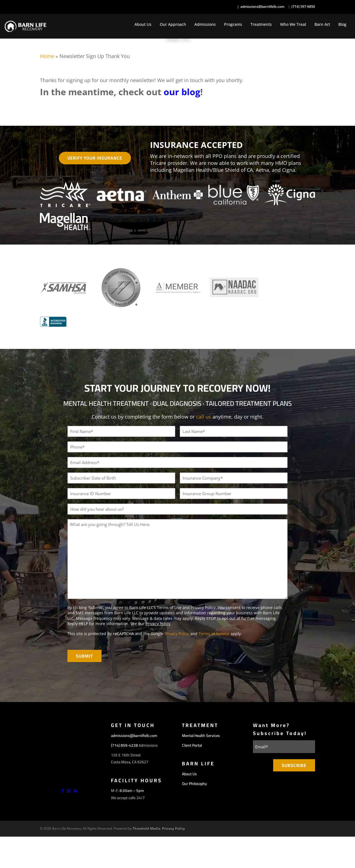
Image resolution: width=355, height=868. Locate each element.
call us (204, 417)
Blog (342, 24)
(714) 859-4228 (124, 745)
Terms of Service (214, 634)
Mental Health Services (201, 736)
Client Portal (192, 745)
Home (47, 56)
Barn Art (322, 24)
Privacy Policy (158, 624)
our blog (182, 92)
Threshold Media (146, 828)
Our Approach (173, 24)
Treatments (261, 24)
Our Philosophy (194, 784)
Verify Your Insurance (95, 158)
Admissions (205, 24)
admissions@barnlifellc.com (262, 7)
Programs (233, 24)
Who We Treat (293, 24)
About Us (143, 24)
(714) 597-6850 (303, 7)
